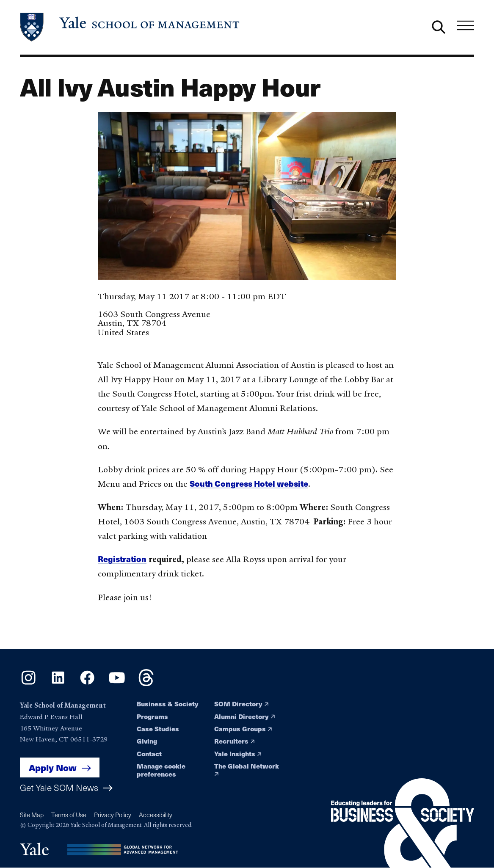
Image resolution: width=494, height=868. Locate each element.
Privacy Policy (113, 815)
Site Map (32, 815)
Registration (122, 562)
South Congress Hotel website (249, 486)
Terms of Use (69, 815)
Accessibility (156, 815)
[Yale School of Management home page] (130, 27)
